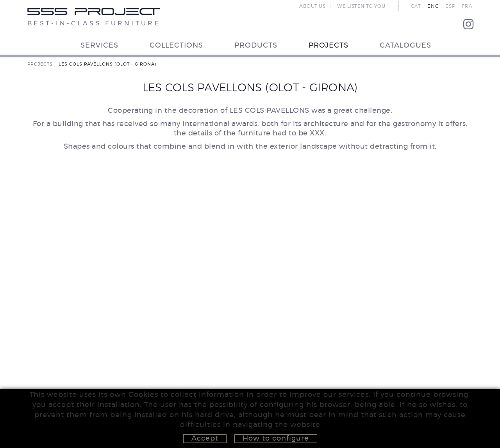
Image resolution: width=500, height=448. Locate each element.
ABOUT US (312, 6)
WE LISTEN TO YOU (361, 6)
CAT (416, 6)
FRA (467, 6)
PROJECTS (40, 64)
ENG (433, 6)
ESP (450, 6)
